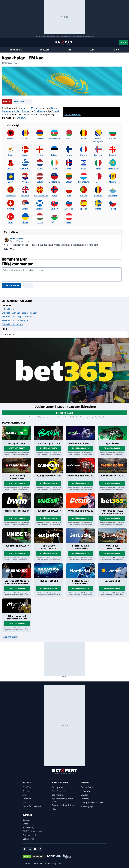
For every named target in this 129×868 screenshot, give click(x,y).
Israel (83, 168)
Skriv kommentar (11, 286)
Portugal (84, 195)
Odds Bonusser (58, 791)
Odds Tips (27, 787)
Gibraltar (10, 168)
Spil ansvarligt (42, 36)
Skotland (40, 209)
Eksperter (27, 799)
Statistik (84, 795)
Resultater (19, 101)
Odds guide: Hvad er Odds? (92, 802)
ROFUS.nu (60, 36)
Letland (40, 182)
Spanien (83, 209)
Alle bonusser (10, 637)
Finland (55, 108)
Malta (98, 182)
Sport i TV (27, 802)
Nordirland (16, 111)
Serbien (25, 209)
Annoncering (28, 827)
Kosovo (11, 182)
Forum (116, 50)
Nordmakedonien (41, 195)
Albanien (11, 139)
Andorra (25, 139)
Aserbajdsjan (54, 139)
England (40, 155)
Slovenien (6, 111)
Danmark (26, 111)
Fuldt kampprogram (73, 114)
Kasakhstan (113, 168)
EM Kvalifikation (9, 309)
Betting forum (87, 787)
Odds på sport (29, 791)
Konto (124, 43)
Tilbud (54, 809)
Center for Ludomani (32, 806)
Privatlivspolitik (29, 835)
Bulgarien (113, 139)
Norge (54, 195)
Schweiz (11, 209)
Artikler (26, 795)
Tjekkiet (113, 209)
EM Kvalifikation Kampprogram (15, 320)
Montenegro (11, 195)
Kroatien (25, 182)
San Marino (39, 111)
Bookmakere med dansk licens (62, 800)
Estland (54, 155)
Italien (98, 168)
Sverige (98, 209)
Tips (70, 50)
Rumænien (98, 195)
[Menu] (3, 43)
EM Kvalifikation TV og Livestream (17, 317)
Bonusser (45, 50)
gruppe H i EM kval (29, 108)
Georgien (113, 155)
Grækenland (25, 168)
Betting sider (57, 787)
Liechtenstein (54, 182)
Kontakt (26, 820)
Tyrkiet (10, 222)
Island (69, 168)
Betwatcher (86, 791)
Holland (40, 168)
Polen (69, 195)
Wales (54, 222)
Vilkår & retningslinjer (32, 831)
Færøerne (98, 155)
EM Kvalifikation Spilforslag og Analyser (19, 313)
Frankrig (84, 155)
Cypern (10, 155)
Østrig (69, 222)
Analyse (7, 101)
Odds (92, 50)
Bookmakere (16, 50)
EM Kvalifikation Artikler (12, 324)
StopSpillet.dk (90, 36)
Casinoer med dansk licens (63, 805)
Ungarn (40, 222)
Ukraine (25, 222)
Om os (25, 824)
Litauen (69, 182)
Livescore (85, 799)
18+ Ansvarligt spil (52, 863)
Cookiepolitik (28, 839)
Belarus (69, 139)
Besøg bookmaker (64, 413)
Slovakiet (54, 209)
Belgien (84, 139)
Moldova (113, 182)
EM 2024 (21, 118)
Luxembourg (83, 182)
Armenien (40, 139)
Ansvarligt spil (87, 806)
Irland (54, 168)
